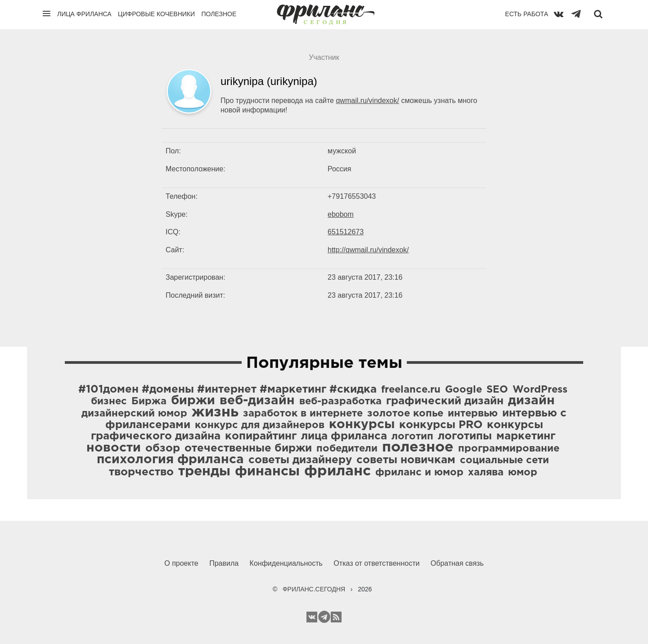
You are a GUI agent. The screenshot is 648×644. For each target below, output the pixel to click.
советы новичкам (406, 460)
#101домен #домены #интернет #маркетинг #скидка (227, 389)
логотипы (465, 436)
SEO (497, 390)
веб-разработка (340, 402)
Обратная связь (457, 563)
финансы (267, 472)
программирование (509, 449)
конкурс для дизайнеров (260, 425)
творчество (141, 472)
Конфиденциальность (286, 563)
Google (463, 390)
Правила (224, 563)
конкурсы (362, 425)
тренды (204, 472)
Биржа (149, 402)
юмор (523, 473)
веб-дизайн (257, 401)
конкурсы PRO (441, 425)
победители (347, 449)
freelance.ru (411, 390)
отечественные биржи (248, 448)
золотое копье (405, 414)
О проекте (181, 563)
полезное (418, 447)
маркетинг (526, 436)
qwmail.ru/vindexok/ (367, 101)
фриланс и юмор (419, 473)
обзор (163, 448)
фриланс (337, 471)
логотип (412, 437)
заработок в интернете (303, 414)
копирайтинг (261, 436)
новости (114, 448)
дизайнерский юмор (134, 414)
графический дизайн (445, 401)
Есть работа (526, 14)
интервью (473, 414)
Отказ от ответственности (376, 563)
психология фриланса (170, 460)
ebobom (341, 214)
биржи (193, 401)
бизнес (109, 402)
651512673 (346, 232)
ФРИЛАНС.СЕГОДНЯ (314, 589)
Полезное (219, 14)
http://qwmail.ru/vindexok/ (368, 250)
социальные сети (504, 461)
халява (486, 473)
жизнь (215, 412)
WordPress (540, 390)
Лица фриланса (84, 14)
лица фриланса (344, 436)
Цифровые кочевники (156, 14)
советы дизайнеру (300, 460)
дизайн (531, 401)
